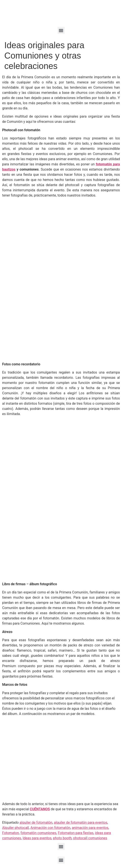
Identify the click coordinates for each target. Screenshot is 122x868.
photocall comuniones (90, 838)
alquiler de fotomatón (36, 822)
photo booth (62, 838)
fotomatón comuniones (38, 833)
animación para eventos (90, 828)
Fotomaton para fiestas (76, 833)
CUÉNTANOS (40, 809)
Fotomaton (11, 833)
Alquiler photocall (16, 828)
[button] (61, 30)
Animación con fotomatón (50, 828)
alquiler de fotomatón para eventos (81, 822)
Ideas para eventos (37, 838)
